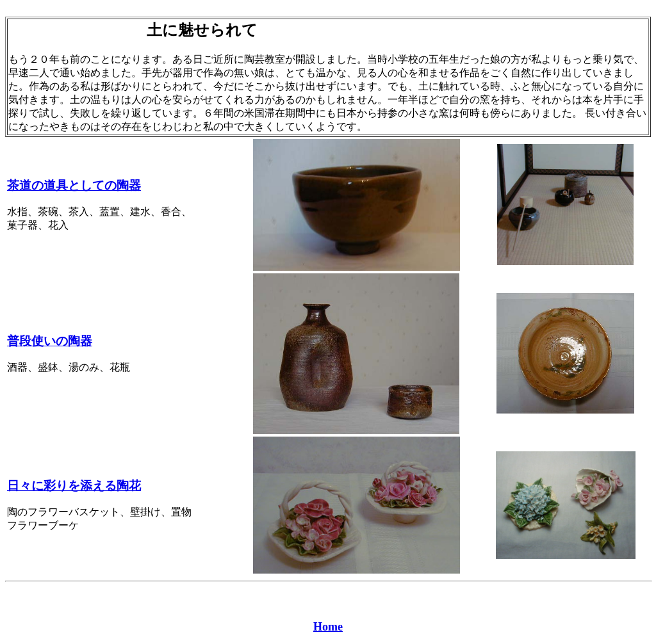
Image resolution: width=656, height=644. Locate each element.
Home (328, 627)
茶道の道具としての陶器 (74, 185)
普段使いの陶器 (50, 341)
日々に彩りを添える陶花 (74, 486)
